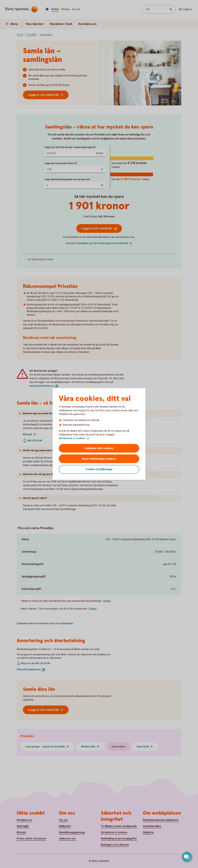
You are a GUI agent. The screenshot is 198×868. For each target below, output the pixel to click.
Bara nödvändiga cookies (99, 459)
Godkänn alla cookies (99, 448)
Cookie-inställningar (99, 469)
